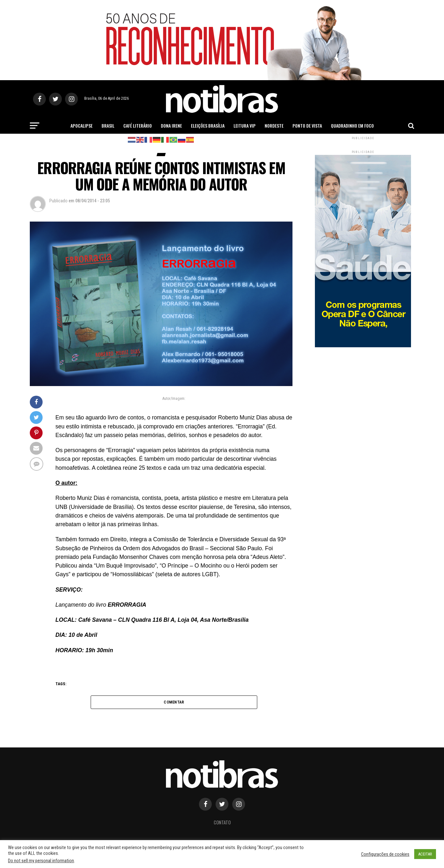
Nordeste (274, 126)
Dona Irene (171, 126)
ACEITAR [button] (425, 854)
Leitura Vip (245, 126)
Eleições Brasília (208, 126)
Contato (222, 823)
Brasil (108, 126)
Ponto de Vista (307, 126)
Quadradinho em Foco (352, 126)
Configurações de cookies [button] (385, 854)
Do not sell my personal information (41, 861)
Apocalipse (82, 126)
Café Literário (138, 126)
